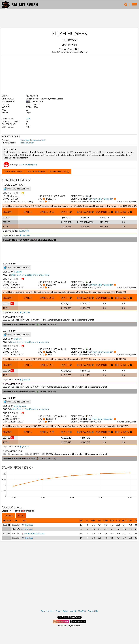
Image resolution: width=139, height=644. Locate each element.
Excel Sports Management (33, 140)
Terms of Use (47, 611)
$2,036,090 (24, 231)
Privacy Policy (62, 611)
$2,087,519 (25, 380)
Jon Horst (18, 272)
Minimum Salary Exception (101, 199)
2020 (28, 119)
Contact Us (93, 611)
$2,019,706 (25, 312)
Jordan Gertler (27, 143)
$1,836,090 (25, 235)
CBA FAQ (82, 611)
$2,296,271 (25, 447)
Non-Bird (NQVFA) (29, 165)
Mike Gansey (20, 406)
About (73, 611)
